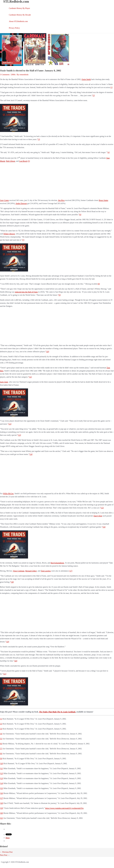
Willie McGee (8, 494)
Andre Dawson (21, 203)
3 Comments (5, 75)
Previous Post (6, 852)
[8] (99, 284)
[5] (29, 161)
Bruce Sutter (103, 200)
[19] (8, 642)
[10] (47, 352)
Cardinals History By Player (19, 8)
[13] (19, 435)
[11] (30, 377)
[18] (12, 582)
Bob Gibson (11, 161)
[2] (94, 95)
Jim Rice (61, 200)
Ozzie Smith (86, 79)
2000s (13, 75)
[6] (80, 215)
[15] (102, 508)
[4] (109, 152)
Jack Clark (4, 382)
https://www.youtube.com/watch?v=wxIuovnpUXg (64, 808)
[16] (104, 527)
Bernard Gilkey (31, 571)
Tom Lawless (46, 571)
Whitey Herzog (9, 234)
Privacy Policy (14, 28)
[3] (39, 139)
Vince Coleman (19, 571)
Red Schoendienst (57, 563)
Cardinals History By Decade (20, 15)
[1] (111, 87)
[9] (60, 295)
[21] (5, 674)
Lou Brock (23, 161)
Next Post (5, 855)
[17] (71, 571)
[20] (16, 661)
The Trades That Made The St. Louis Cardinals (57, 712)
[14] (31, 454)
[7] (23, 240)
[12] (10, 424)
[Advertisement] (57, 181)
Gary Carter (4, 200)
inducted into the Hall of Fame (26, 292)
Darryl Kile (98, 516)
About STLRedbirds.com (18, 21)
